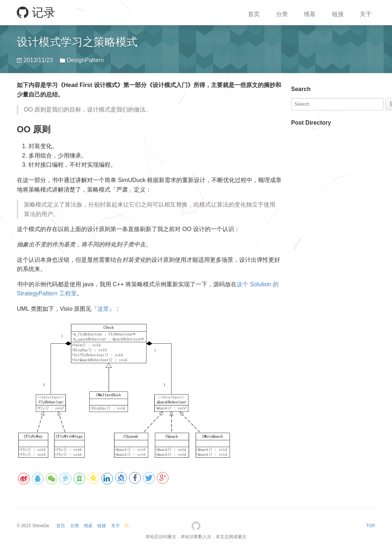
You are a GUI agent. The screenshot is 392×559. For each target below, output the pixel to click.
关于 (366, 14)
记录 (36, 12)
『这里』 (103, 309)
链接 (338, 14)
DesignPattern (85, 60)
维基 (310, 14)
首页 (254, 14)
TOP (371, 526)
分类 (282, 14)
